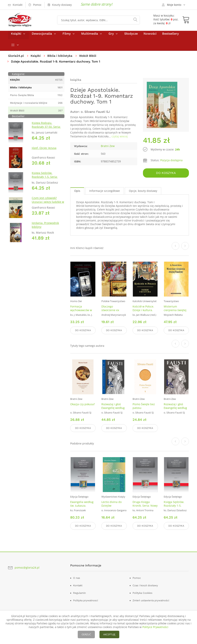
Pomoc (137, 577)
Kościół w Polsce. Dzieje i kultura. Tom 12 (143, 312)
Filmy (67, 36)
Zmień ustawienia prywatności (151, 600)
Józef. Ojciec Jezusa (44, 151)
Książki (16, 36)
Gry (111, 36)
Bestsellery (170, 36)
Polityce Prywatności (155, 627)
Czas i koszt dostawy (145, 585)
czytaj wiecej (120, 139)
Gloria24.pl (16, 58)
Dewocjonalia (42, 36)
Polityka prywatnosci (86, 600)
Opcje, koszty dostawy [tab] (143, 193)
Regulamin (79, 592)
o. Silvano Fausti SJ (95, 115)
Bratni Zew (108, 149)
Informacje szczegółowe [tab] (105, 193)
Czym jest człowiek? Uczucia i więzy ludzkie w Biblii (48, 205)
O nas (77, 577)
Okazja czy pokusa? (83, 405)
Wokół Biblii (89, 58)
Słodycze (131, 36)
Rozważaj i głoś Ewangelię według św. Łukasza (175, 409)
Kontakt (78, 585)
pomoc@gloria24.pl (27, 567)
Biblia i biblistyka (61, 58)
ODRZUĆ (86, 634)
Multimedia (90, 36)
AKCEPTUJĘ (109, 634)
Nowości (150, 36)
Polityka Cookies (142, 592)
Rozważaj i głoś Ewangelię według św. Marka (113, 409)
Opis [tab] (77, 193)
